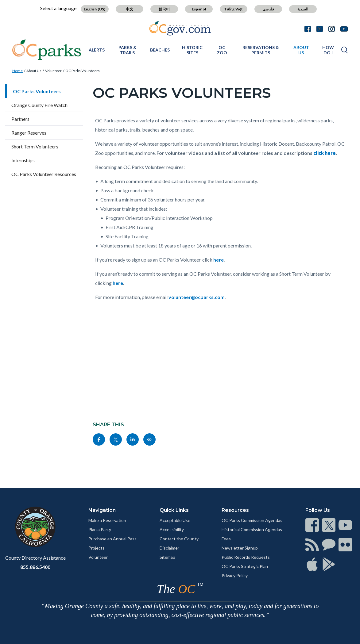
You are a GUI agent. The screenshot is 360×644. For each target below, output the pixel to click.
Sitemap (167, 557)
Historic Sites (192, 50)
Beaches (160, 50)
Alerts (97, 50)
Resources (235, 510)
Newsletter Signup (240, 548)
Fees (226, 539)
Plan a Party (100, 529)
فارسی (268, 9)
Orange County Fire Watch (39, 105)
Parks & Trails (128, 50)
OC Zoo (222, 50)
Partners (20, 119)
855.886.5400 (35, 567)
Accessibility (172, 529)
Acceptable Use (175, 520)
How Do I (328, 50)
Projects (97, 548)
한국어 (164, 9)
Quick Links (174, 510)
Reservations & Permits (261, 50)
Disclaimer (169, 548)
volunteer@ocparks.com (197, 297)
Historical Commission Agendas (252, 529)
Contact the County (179, 539)
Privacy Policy (235, 575)
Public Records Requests (246, 557)
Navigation (102, 510)
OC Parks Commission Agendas (252, 520)
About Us (301, 50)
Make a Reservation (107, 520)
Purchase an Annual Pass (112, 539)
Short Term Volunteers (35, 146)
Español (199, 9)
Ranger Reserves (29, 133)
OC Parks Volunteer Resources (44, 174)
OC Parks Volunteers (83, 71)
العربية (303, 9)
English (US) (95, 9)
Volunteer (53, 71)
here (219, 260)
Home (17, 71)
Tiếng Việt (234, 9)
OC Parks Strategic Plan (245, 566)
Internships (23, 160)
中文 (130, 9)
